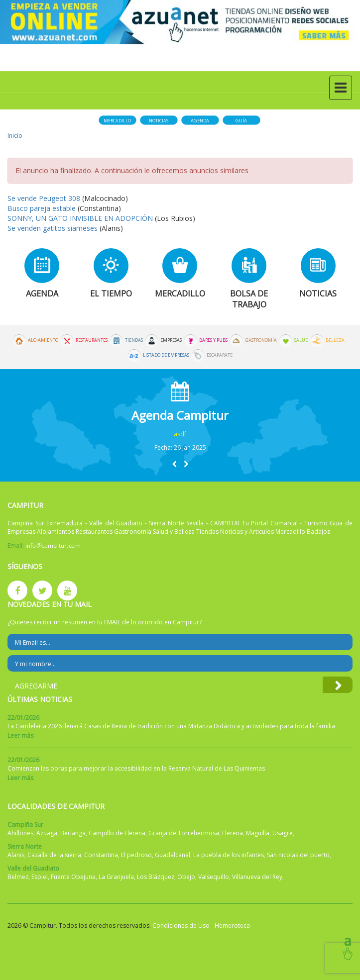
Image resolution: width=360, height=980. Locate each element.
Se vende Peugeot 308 (44, 198)
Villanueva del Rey (257, 877)
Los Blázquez (156, 877)
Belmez (18, 877)
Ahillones (20, 833)
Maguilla (258, 833)
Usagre (283, 833)
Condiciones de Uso (181, 926)
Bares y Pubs (213, 340)
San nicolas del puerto (298, 855)
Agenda (200, 121)
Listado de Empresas (166, 355)
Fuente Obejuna (73, 877)
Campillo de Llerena (117, 833)
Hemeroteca (232, 926)
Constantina (101, 855)
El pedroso (136, 855)
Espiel (40, 877)
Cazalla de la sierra (54, 855)
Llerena (233, 833)
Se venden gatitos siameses (54, 228)
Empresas (171, 340)
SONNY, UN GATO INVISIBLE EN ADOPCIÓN (80, 218)
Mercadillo (117, 121)
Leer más (20, 735)
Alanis (16, 855)
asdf (180, 434)
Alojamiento (43, 340)
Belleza (335, 340)
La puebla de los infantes (229, 855)
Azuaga (47, 833)
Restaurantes (92, 340)
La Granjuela (116, 877)
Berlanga (73, 833)
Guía (241, 121)
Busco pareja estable (42, 208)
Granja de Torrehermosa (184, 833)
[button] (174, 464)
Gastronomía (261, 340)
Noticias (159, 121)
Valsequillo (214, 877)
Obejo (186, 877)
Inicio (15, 136)
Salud (301, 340)
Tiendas (134, 340)
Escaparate (220, 355)
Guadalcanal (173, 855)
